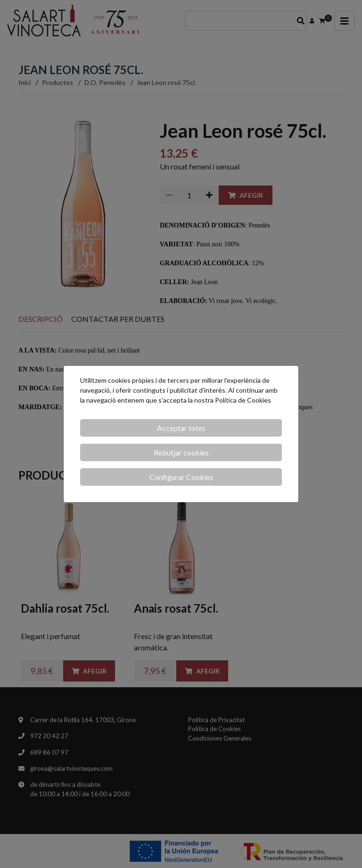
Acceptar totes (181, 428)
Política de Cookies (243, 400)
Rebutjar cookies (181, 452)
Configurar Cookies (181, 477)
